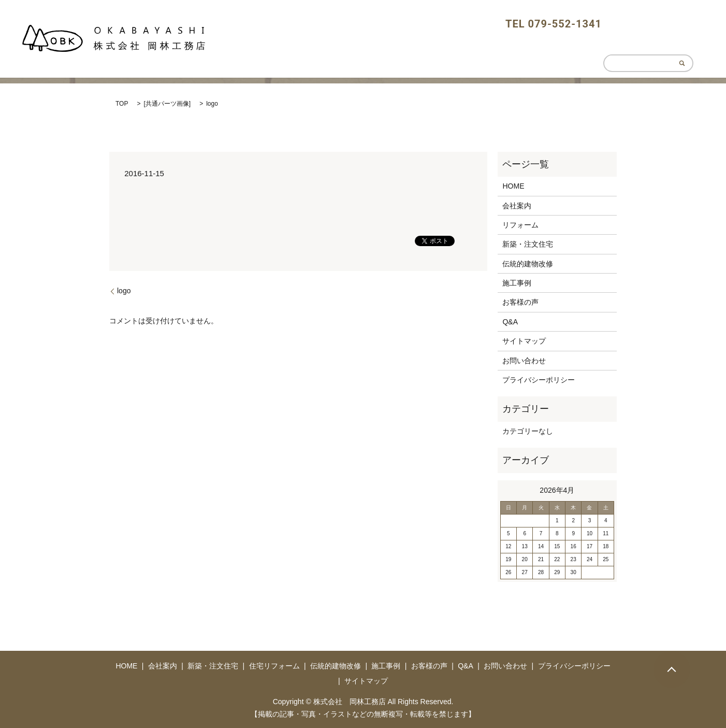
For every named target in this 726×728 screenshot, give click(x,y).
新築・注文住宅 (528, 244)
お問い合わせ (524, 361)
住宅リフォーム (274, 666)
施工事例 (517, 283)
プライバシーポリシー (539, 380)
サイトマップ (524, 341)
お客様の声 (520, 302)
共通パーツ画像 (167, 104)
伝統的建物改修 (528, 264)
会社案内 (517, 206)
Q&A (510, 322)
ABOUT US (496, 49)
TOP (122, 104)
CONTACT (665, 50)
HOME (448, 49)
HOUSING (551, 49)
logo (124, 291)
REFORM (602, 49)
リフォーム (520, 225)
